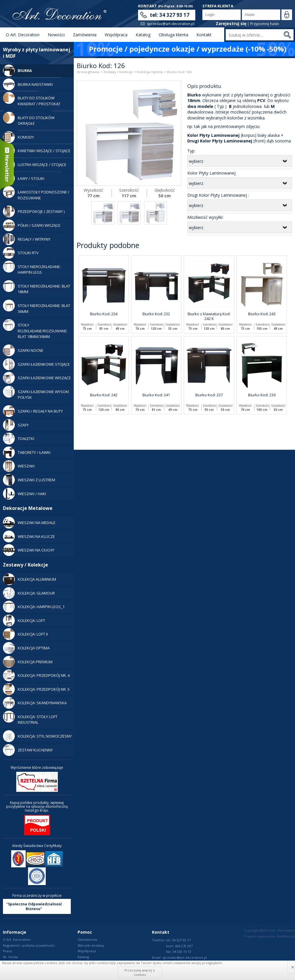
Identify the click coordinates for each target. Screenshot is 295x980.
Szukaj (287, 35)
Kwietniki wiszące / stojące (37, 151)
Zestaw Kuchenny (28, 750)
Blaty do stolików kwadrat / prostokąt (32, 99)
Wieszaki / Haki (24, 494)
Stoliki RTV (21, 253)
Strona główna (88, 72)
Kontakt (204, 35)
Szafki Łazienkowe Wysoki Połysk (36, 393)
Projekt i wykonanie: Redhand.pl (269, 936)
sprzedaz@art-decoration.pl (171, 24)
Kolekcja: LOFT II (25, 634)
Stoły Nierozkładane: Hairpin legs (32, 268)
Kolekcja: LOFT (24, 620)
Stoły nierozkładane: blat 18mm (37, 287)
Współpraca (116, 35)
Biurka (17, 70)
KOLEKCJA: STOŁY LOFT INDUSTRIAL (30, 718)
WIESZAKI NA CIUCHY (29, 550)
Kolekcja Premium (28, 662)
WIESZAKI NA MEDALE (29, 523)
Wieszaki (19, 466)
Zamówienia (85, 35)
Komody (18, 137)
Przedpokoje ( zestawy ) (34, 211)
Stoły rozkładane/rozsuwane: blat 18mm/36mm (35, 329)
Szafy (16, 425)
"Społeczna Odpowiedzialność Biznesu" (34, 906)
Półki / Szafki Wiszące (32, 225)
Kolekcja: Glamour (29, 593)
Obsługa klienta (173, 35)
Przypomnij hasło (265, 24)
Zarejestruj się (231, 23)
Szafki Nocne (23, 350)
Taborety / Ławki (27, 452)
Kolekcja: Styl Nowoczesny (37, 736)
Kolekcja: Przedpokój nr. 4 (36, 675)
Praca (7, 951)
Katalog (143, 35)
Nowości (56, 35)
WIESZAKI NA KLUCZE (29, 536)
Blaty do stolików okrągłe (29, 119)
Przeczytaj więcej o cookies (140, 972)
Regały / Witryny (27, 239)
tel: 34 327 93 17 (170, 15)
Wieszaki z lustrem (29, 480)
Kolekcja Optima (26, 648)
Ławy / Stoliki (24, 178)
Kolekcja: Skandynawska (35, 703)
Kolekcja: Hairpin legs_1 (34, 607)
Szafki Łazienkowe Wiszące (37, 378)
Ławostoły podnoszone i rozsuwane (36, 193)
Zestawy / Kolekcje (26, 565)
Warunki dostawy (91, 945)
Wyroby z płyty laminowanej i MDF (37, 53)
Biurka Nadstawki (28, 84)
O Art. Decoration (23, 35)
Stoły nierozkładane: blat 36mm (37, 307)
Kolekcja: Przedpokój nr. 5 (36, 689)
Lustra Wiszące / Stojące (35, 165)
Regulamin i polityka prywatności (29, 945)
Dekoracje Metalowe (28, 508)
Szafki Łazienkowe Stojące (36, 364)
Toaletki (19, 439)
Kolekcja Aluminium (29, 579)
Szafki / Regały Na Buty (33, 411)
